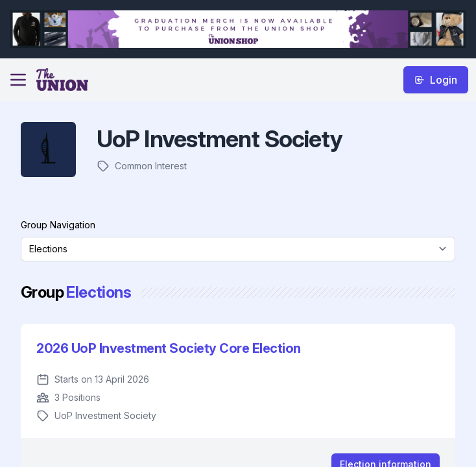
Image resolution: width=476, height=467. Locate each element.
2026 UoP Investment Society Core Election (169, 348)
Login (436, 80)
